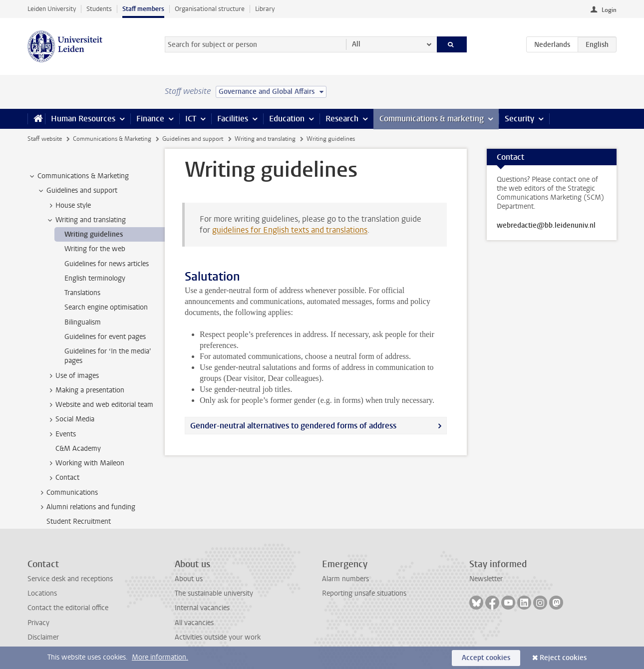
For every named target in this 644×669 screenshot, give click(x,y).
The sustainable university (214, 593)
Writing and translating (265, 139)
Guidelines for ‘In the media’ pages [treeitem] (108, 356)
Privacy (38, 623)
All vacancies (194, 623)
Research (342, 119)
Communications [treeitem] (67, 493)
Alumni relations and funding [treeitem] (86, 507)
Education (287, 119)
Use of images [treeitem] (72, 376)
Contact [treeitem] (63, 478)
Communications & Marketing (112, 139)
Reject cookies (563, 658)
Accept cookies (486, 658)
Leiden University (52, 9)
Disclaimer (43, 637)
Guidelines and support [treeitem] (77, 191)
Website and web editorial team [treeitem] (100, 405)
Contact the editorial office (68, 608)
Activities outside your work (218, 637)
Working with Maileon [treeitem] (85, 463)
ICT (191, 119)
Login (609, 10)
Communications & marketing (432, 119)
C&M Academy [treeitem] (78, 449)
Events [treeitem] (61, 434)
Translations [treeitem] (82, 293)
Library (265, 9)
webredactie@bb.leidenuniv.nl (546, 226)
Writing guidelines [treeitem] (94, 234)
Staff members (143, 9)
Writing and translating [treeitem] (86, 220)
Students (99, 9)
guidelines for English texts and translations (290, 230)
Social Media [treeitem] (70, 419)
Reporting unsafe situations (364, 593)
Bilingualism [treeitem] (83, 322)
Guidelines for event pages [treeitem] (105, 337)
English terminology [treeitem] (95, 278)
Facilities (233, 119)
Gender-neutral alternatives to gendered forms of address (293, 426)
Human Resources (83, 119)
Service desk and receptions (70, 579)
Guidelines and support (193, 139)
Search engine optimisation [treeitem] (106, 307)
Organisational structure (210, 9)
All (356, 44)
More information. (160, 657)
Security (519, 119)
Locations (42, 593)
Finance (150, 119)
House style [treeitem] (68, 206)
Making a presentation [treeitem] (85, 390)
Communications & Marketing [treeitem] (78, 176)
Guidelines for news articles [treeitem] (107, 264)
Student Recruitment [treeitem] (79, 521)
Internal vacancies (202, 608)
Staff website (45, 139)
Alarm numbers (345, 579)
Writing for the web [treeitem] (95, 249)
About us (189, 579)
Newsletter (486, 579)
